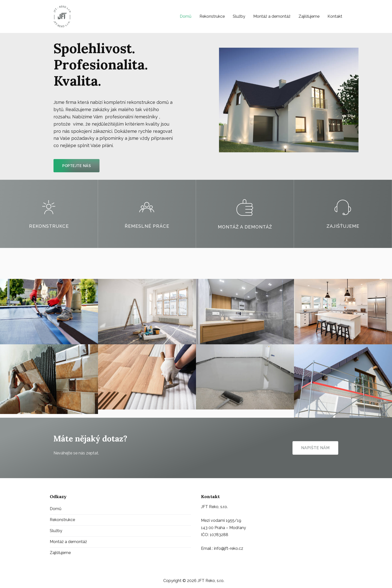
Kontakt (335, 16)
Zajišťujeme (309, 16)
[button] (76, 166)
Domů (186, 16)
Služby (239, 16)
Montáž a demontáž (272, 16)
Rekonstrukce (212, 16)
